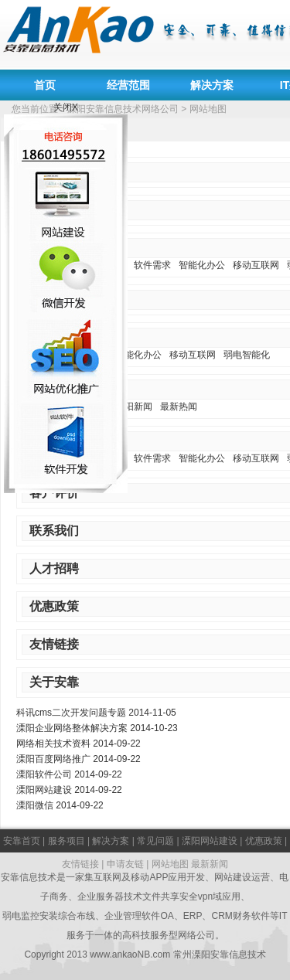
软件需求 (152, 265)
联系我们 (54, 531)
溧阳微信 (35, 805)
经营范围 (128, 85)
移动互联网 (256, 265)
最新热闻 (179, 407)
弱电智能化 (247, 355)
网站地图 (170, 864)
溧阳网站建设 (44, 790)
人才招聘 (54, 568)
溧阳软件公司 (44, 774)
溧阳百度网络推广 (53, 759)
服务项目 (67, 841)
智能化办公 (202, 265)
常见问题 (155, 841)
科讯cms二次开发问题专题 (71, 713)
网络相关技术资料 (53, 744)
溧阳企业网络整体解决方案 (72, 728)
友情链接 (54, 644)
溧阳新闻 (134, 407)
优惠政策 (54, 606)
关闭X (66, 107)
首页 (45, 85)
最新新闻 (210, 864)
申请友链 (125, 864)
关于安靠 (54, 682)
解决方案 (212, 85)
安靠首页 (22, 841)
